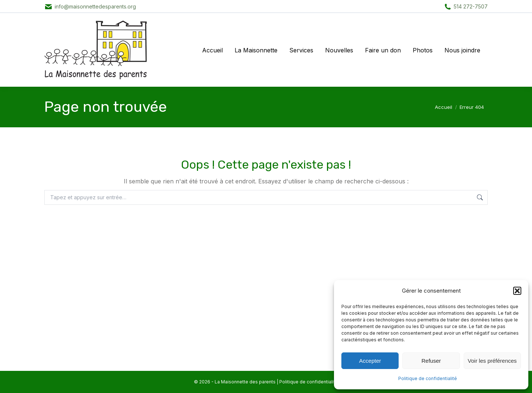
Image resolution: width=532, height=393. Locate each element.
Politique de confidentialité (428, 378)
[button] (517, 291)
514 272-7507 (471, 6)
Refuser (431, 361)
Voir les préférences (492, 361)
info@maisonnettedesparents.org (95, 6)
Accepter (370, 361)
